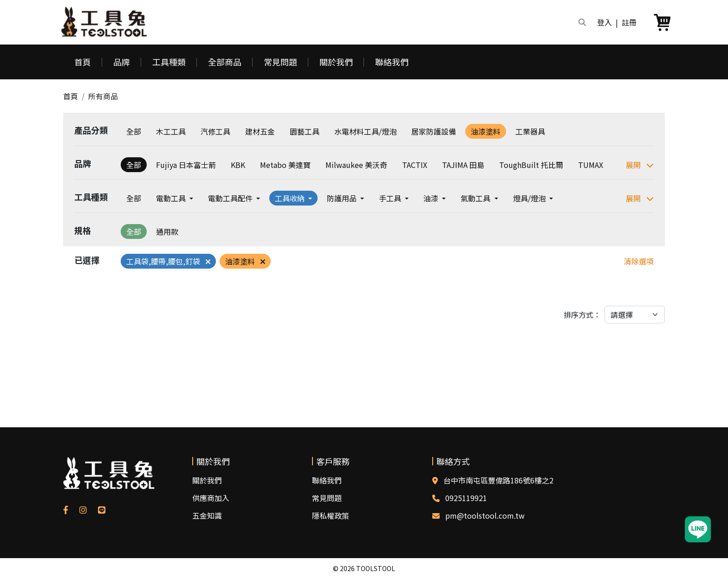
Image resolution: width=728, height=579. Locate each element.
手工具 (391, 198)
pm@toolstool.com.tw (485, 515)
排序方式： (582, 315)
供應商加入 (211, 498)
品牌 (122, 62)
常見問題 (280, 62)
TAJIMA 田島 (463, 165)
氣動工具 (476, 198)
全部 (134, 131)
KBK (238, 165)
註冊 (629, 22)
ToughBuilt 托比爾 (531, 165)
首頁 (83, 62)
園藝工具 (305, 131)
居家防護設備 (434, 131)
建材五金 (260, 131)
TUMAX (591, 165)
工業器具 (530, 131)
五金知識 (207, 515)
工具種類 (169, 62)
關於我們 (336, 62)
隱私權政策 (331, 515)
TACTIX (415, 165)
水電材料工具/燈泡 (365, 131)
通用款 (167, 232)
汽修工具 (215, 131)
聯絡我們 (392, 62)
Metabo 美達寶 (285, 165)
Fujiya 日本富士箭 (186, 165)
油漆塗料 (486, 131)
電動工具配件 (231, 198)
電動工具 (172, 198)
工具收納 (291, 198)
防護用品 (343, 198)
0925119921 (466, 498)
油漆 (432, 198)
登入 (604, 22)
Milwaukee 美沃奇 (356, 165)
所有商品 (103, 96)
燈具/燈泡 (530, 198)
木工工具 (171, 131)
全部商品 (225, 62)
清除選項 (639, 261)
